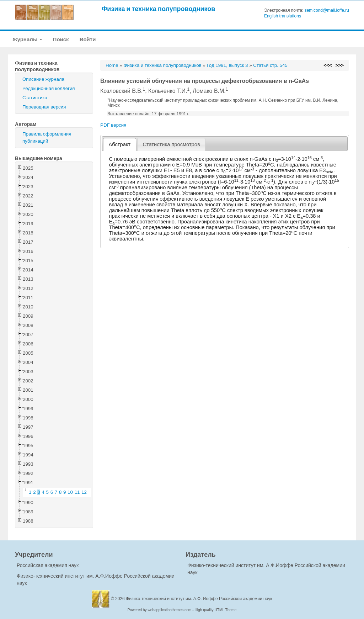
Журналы (27, 39)
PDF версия (113, 125)
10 (70, 492)
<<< (328, 65)
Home (112, 65)
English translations (283, 16)
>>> (340, 65)
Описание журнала (43, 79)
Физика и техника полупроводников (158, 9)
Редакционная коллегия (49, 88)
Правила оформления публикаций (47, 137)
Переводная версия (44, 107)
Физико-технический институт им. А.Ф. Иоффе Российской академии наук (199, 599)
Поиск (61, 39)
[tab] (120, 145)
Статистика (35, 98)
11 (77, 492)
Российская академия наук (48, 565)
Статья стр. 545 (270, 65)
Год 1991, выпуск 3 (227, 65)
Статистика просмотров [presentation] (171, 144)
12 (84, 492)
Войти (88, 39)
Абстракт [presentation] (120, 144)
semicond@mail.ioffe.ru (327, 10)
